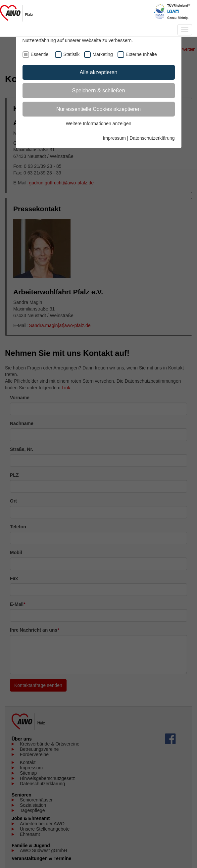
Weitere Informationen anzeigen (98, 123)
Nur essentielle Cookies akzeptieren (98, 109)
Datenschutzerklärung (152, 138)
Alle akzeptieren (99, 72)
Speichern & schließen (98, 91)
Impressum (114, 138)
